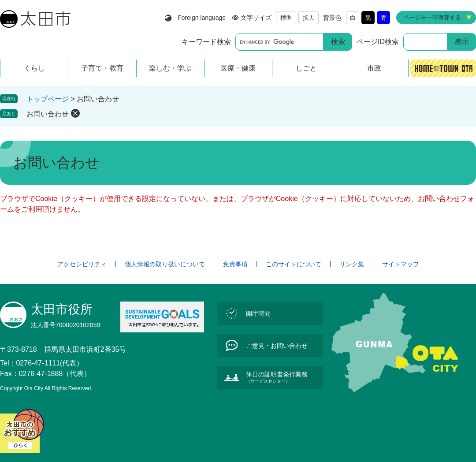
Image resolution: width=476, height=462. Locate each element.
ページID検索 (378, 42)
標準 (286, 18)
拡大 (309, 18)
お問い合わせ (48, 114)
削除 (75, 113)
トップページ (48, 99)
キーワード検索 (206, 42)
